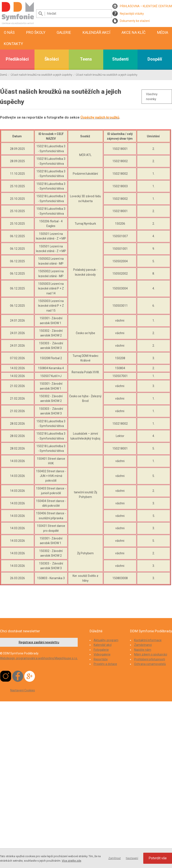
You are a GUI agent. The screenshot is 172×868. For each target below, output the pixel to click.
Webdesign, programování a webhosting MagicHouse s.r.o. (39, 658)
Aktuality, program (106, 640)
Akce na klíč (134, 32)
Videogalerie (102, 654)
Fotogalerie (101, 650)
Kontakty (13, 44)
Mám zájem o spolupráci (151, 654)
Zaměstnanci (143, 645)
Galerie (64, 32)
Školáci (52, 59)
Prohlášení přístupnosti (150, 659)
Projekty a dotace (105, 664)
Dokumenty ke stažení (135, 21)
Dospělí (155, 59)
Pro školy (36, 32)
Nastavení (132, 858)
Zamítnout (115, 858)
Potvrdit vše (158, 858)
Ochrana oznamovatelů (150, 664)
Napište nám (143, 650)
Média (163, 32)
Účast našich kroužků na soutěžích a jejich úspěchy (41, 75)
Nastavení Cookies (23, 690)
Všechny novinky (152, 96)
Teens (86, 59)
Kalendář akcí (96, 32)
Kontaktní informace (148, 640)
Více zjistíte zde (71, 861)
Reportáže (101, 659)
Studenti (120, 59)
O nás (9, 32)
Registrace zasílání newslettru (39, 642)
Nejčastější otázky (132, 14)
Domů (4, 75)
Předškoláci (17, 59)
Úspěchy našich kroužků (100, 117)
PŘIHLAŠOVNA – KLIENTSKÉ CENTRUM (146, 6)
